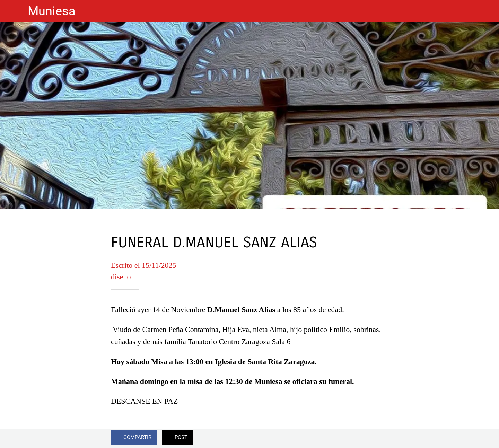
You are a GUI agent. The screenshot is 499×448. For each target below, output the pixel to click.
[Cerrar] (14, 11)
